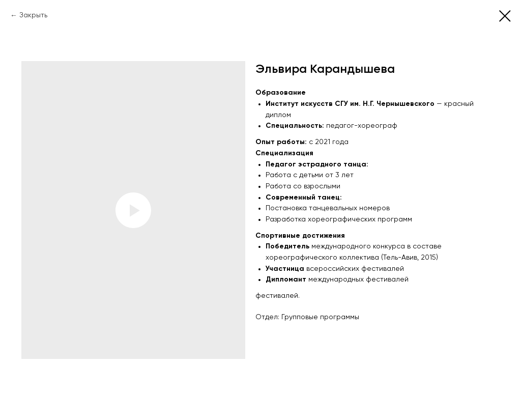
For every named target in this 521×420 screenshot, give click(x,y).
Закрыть (33, 15)
